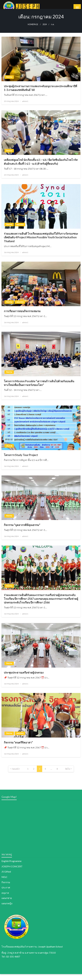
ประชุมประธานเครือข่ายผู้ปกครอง (24, 678)
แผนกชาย (20, 230)
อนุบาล (5, 899)
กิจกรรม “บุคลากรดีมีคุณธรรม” (22, 531)
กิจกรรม (9, 83)
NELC (4, 883)
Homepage (33, 30)
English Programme (11, 867)
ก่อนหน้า (16, 775)
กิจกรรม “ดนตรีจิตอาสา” (18, 748)
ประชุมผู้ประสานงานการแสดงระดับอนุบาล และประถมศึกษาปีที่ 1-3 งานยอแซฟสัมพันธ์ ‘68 (40, 94)
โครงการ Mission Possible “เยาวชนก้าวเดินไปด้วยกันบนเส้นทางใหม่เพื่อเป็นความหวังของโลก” (39, 389)
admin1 (25, 107)
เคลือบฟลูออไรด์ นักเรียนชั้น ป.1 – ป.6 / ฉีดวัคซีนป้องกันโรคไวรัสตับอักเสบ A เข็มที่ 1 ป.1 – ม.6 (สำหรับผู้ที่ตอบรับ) (41, 168)
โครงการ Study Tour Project (21, 461)
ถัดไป (68, 775)
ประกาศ (9, 452)
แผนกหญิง (7, 909)
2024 (45, 30)
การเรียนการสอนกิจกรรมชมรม (22, 317)
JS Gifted (6, 877)
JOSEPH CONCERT (12, 872)
